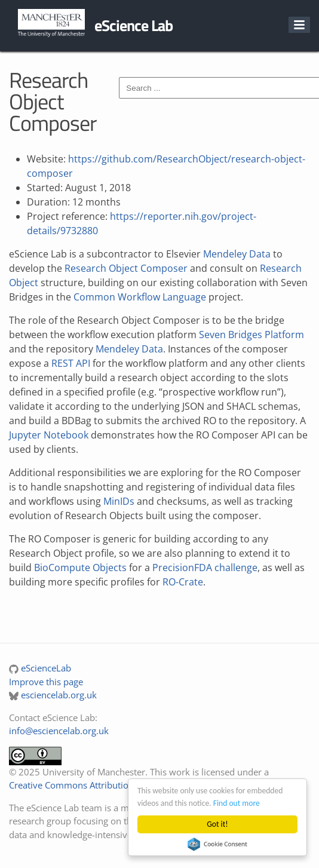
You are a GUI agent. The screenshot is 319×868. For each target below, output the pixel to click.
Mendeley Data (237, 254)
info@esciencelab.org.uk (59, 731)
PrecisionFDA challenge (205, 568)
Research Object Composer (126, 268)
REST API (71, 363)
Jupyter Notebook (49, 435)
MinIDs (119, 501)
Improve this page (46, 682)
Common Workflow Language (140, 297)
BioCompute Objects (80, 568)
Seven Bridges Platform (251, 335)
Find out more (237, 803)
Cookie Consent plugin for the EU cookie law (217, 844)
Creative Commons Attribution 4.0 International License (123, 785)
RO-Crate (183, 582)
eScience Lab (134, 25)
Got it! (217, 824)
